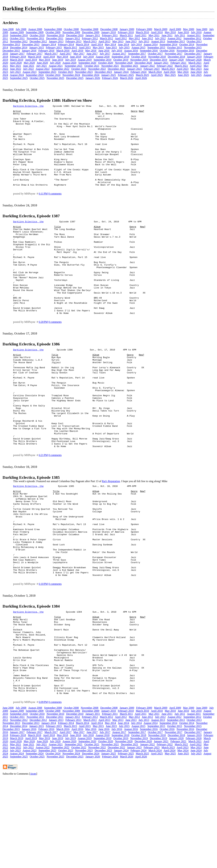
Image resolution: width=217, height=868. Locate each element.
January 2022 (147, 66)
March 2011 (126, 35)
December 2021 (130, 66)
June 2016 (104, 51)
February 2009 (144, 29)
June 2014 (124, 44)
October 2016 (167, 51)
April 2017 (65, 54)
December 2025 (75, 78)
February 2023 (152, 69)
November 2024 (71, 75)
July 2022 (28, 69)
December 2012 (38, 41)
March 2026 (127, 78)
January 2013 (56, 41)
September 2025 (19, 78)
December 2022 (116, 69)
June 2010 (183, 32)
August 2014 (151, 44)
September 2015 (156, 48)
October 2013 (194, 41)
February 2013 (73, 41)
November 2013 (11, 44)
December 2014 (19, 48)
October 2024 (53, 75)
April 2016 (77, 51)
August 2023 (29, 72)
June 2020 (42, 63)
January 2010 (109, 32)
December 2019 (159, 60)
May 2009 (189, 29)
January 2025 (109, 75)
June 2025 (183, 75)
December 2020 (143, 63)
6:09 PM (43, 792)
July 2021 (42, 66)
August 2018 (103, 57)
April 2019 (31, 60)
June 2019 (58, 60)
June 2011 (167, 35)
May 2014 (110, 44)
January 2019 (194, 57)
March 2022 (181, 66)
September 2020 (87, 63)
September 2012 (192, 38)
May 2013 (118, 41)
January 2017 (17, 54)
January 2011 (93, 35)
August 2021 (56, 66)
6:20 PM (43, 357)
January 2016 (29, 51)
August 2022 (43, 69)
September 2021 (74, 66)
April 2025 (157, 75)
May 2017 (79, 54)
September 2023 (47, 72)
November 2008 (90, 29)
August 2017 (119, 54)
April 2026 (141, 78)
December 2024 (91, 75)
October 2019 (121, 60)
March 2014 (83, 44)
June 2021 (29, 66)
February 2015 (54, 48)
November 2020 (124, 63)
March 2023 (168, 69)
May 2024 (183, 72)
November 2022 (97, 69)
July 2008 (21, 29)
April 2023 (183, 69)
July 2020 (55, 63)
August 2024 (17, 75)
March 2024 (155, 72)
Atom (33, 864)
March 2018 (35, 57)
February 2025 (126, 75)
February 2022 (165, 66)
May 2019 (45, 60)
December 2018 (176, 57)
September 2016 (149, 51)
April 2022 (196, 66)
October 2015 (175, 48)
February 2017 (35, 54)
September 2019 (102, 60)
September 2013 (176, 41)
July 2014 (136, 44)
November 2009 (71, 32)
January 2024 (121, 72)
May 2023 (196, 69)
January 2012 (73, 38)
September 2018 (120, 57)
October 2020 (106, 63)
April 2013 (104, 41)
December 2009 (91, 32)
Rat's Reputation (111, 536)
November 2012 (19, 41)
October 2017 (155, 54)
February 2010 (126, 32)
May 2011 (154, 35)
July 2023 (15, 72)
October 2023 (66, 72)
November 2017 (174, 54)
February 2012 (90, 38)
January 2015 (37, 48)
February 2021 (179, 63)
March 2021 (195, 63)
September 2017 (137, 54)
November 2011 (35, 38)
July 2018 (88, 57)
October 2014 (187, 44)
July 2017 (105, 54)
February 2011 (110, 35)
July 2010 (196, 32)
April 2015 (85, 48)
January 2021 (161, 63)
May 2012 (134, 38)
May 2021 (16, 66)
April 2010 (157, 32)
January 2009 (127, 29)
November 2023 (84, 72)
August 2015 (138, 48)
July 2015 (124, 48)
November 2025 (55, 78)
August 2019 (85, 60)
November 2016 (185, 51)
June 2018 (76, 57)
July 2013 (144, 41)
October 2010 (37, 35)
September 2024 (35, 75)
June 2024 (196, 72)
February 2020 (194, 60)
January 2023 (134, 69)
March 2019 (17, 60)
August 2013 (158, 41)
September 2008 (53, 29)
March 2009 (161, 29)
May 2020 (29, 63)
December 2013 (31, 44)
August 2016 (131, 51)
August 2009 (17, 32)
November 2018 (157, 57)
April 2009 (175, 29)
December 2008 (109, 29)
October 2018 (139, 57)
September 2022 (60, 69)
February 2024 (139, 72)
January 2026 (93, 78)
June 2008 (8, 29)
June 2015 (111, 48)
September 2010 (19, 35)
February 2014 (66, 44)
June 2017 (92, 54)
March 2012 (106, 38)
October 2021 (92, 66)
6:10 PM (43, 657)
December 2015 (11, 51)
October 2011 (17, 38)
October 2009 (53, 32)
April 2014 (97, 44)
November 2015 (193, 48)
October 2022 (79, 69)
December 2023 (103, 72)
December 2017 (193, 54)
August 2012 (174, 38)
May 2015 (98, 48)
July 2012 (160, 38)
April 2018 (49, 57)
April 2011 (141, 35)
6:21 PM (43, 510)
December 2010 (75, 35)
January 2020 (176, 60)
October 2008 (71, 29)
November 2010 (55, 35)
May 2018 (62, 57)
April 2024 (170, 72)
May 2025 (170, 75)
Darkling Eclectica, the (28, 106)
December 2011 (55, 38)
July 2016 (117, 51)
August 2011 (194, 35)
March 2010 (142, 32)
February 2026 (110, 78)
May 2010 (170, 32)
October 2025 (37, 78)
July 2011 (180, 35)
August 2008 (35, 29)
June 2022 (16, 69)
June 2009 (202, 29)
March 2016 (63, 51)
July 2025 (196, 75)
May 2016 (91, 51)
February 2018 (18, 57)
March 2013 (90, 41)
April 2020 (16, 63)
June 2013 (131, 41)
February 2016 (46, 51)
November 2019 (139, 60)
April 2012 (121, 38)
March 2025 (142, 75)
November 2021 (110, 66)
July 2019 (70, 60)
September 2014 (168, 44)
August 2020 (69, 63)
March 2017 (51, 54)
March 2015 (70, 48)
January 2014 (49, 44)
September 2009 (35, 32)
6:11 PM (43, 210)
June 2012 (147, 38)
